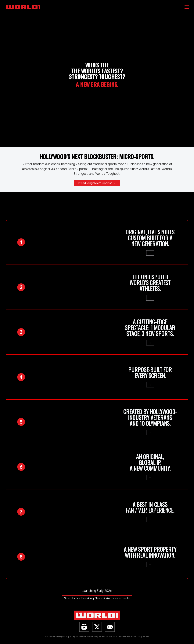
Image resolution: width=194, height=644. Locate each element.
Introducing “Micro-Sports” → (97, 183)
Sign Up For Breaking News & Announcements (97, 598)
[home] (99, 5)
